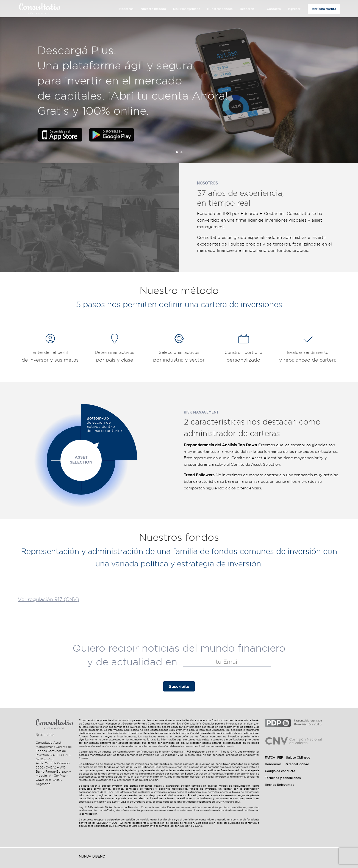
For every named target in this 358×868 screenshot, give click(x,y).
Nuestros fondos (220, 9)
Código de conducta (280, 771)
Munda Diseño (92, 856)
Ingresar (294, 9)
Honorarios (273, 764)
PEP (280, 757)
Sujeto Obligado (298, 757)
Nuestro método (153, 9)
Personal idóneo (297, 764)
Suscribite (179, 686)
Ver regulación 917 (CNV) (48, 599)
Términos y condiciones (283, 778)
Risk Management (187, 9)
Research (247, 9)
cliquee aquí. (233, 802)
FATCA (270, 757)
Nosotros (126, 9)
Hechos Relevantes (280, 785)
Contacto (274, 9)
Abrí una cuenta (324, 9)
